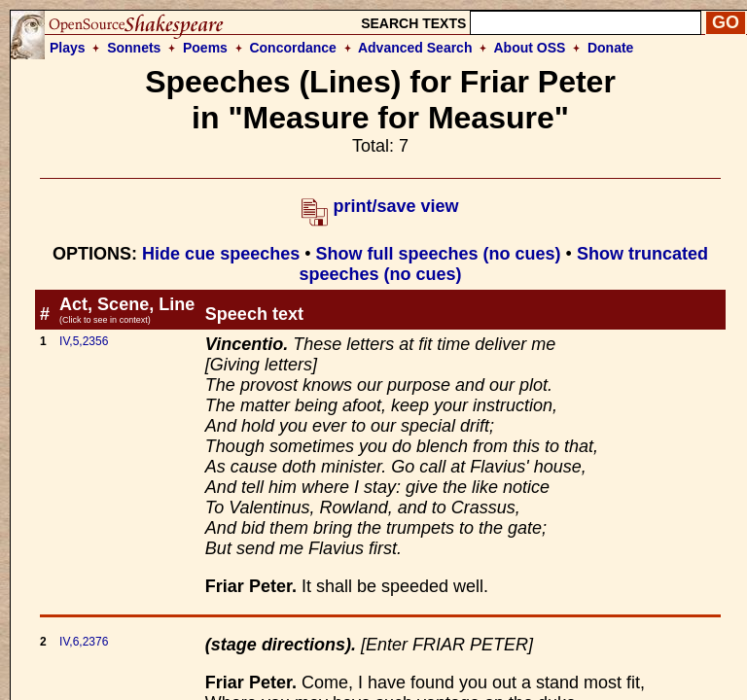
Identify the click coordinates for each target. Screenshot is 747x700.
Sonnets (134, 48)
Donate (610, 48)
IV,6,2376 (84, 642)
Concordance (292, 48)
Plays (68, 48)
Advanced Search (415, 48)
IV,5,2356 (84, 341)
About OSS (530, 48)
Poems (205, 48)
